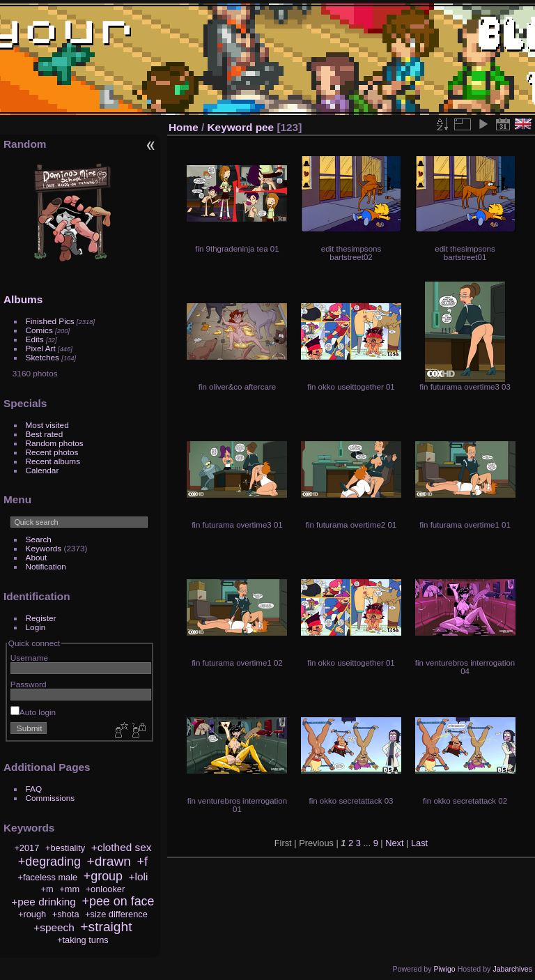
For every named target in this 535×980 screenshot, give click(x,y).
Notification (46, 566)
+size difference (116, 914)
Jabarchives (512, 969)
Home (184, 127)
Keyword (230, 127)
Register (41, 618)
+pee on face (118, 901)
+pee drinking (44, 902)
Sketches (42, 357)
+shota (66, 914)
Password (29, 684)
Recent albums (53, 461)
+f (142, 862)
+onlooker (106, 889)
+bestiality (65, 848)
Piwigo (444, 969)
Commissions (51, 798)
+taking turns (83, 940)
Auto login (33, 712)
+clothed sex (122, 847)
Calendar (42, 470)
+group (103, 876)
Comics (39, 330)
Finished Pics (50, 321)
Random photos (55, 443)
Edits (35, 339)
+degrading (49, 862)
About (37, 557)
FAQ (34, 789)
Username (29, 658)
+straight (106, 927)
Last (419, 843)
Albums (23, 299)
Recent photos (52, 452)
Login (36, 627)
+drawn (109, 861)
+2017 (26, 848)
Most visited (47, 425)
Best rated (45, 434)
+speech (54, 927)
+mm (69, 889)
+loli (139, 876)
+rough (32, 914)
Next (394, 843)
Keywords (44, 548)
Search (39, 539)
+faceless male (47, 877)
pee (265, 127)
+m (47, 889)
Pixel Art (41, 348)
